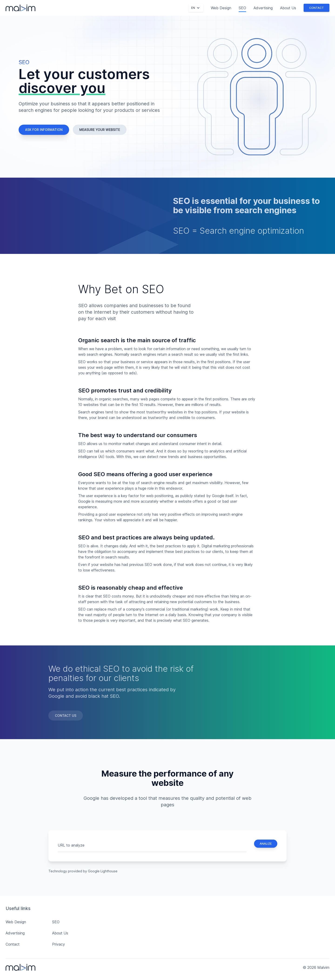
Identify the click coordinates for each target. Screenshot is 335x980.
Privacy (59, 944)
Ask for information (44, 130)
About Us (288, 8)
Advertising (263, 8)
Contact (317, 8)
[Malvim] (20, 8)
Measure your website (100, 130)
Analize (266, 844)
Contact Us (66, 716)
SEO (242, 8)
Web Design (221, 8)
